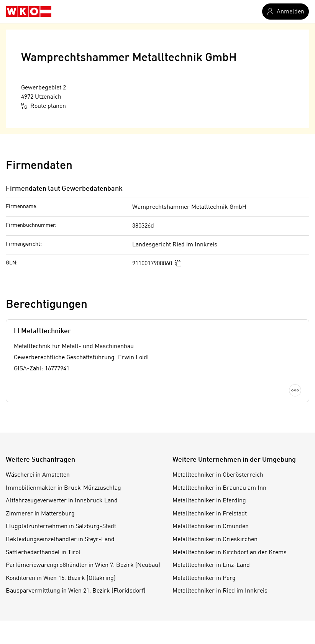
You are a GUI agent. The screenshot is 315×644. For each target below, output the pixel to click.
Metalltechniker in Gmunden (211, 527)
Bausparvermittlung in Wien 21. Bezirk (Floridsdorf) (76, 591)
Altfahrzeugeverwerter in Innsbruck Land (62, 501)
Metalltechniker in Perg (204, 578)
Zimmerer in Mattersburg (40, 514)
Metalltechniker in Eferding (209, 501)
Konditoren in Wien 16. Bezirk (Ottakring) (61, 578)
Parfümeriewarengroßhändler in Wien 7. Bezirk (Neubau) (83, 565)
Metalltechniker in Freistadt (210, 514)
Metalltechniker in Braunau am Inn (219, 488)
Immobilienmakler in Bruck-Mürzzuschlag (63, 488)
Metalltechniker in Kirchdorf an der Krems (230, 553)
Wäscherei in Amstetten (38, 475)
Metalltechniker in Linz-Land (211, 565)
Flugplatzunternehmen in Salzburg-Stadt (61, 527)
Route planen (43, 106)
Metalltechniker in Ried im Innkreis (220, 591)
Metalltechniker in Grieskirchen (215, 540)
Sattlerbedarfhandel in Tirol (43, 553)
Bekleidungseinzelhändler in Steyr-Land (60, 540)
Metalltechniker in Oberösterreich (218, 475)
